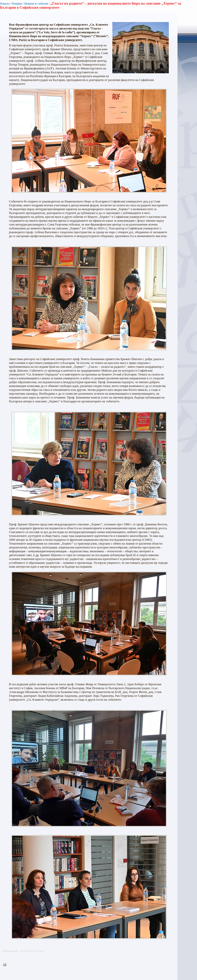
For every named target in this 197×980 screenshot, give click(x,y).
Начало (5, 4)
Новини (17, 4)
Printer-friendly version (6, 965)
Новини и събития (36, 4)
